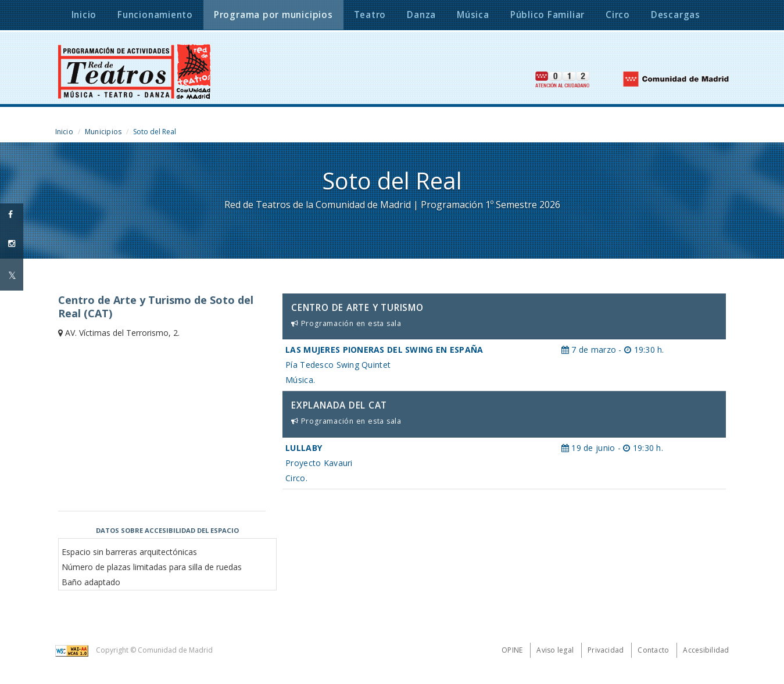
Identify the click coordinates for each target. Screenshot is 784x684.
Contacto (653, 650)
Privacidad (606, 650)
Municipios (103, 132)
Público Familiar (547, 15)
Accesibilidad (706, 650)
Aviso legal (555, 650)
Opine (512, 650)
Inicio (64, 132)
